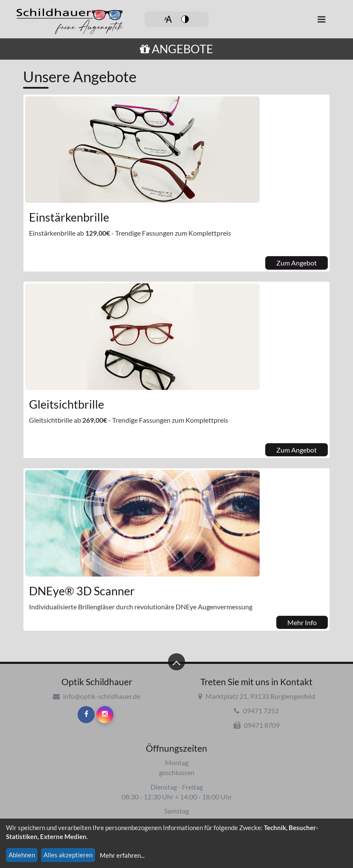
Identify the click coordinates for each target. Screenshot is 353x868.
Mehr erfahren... (122, 855)
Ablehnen (22, 855)
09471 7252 (256, 711)
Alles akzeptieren (68, 855)
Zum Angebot (297, 263)
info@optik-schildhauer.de (97, 696)
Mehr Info (302, 622)
